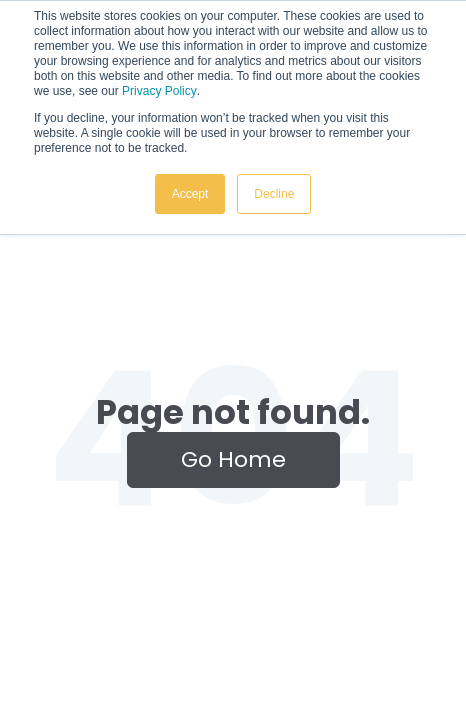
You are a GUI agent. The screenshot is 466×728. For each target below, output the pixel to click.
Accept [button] (190, 194)
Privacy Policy (159, 91)
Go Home (233, 459)
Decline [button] (274, 194)
